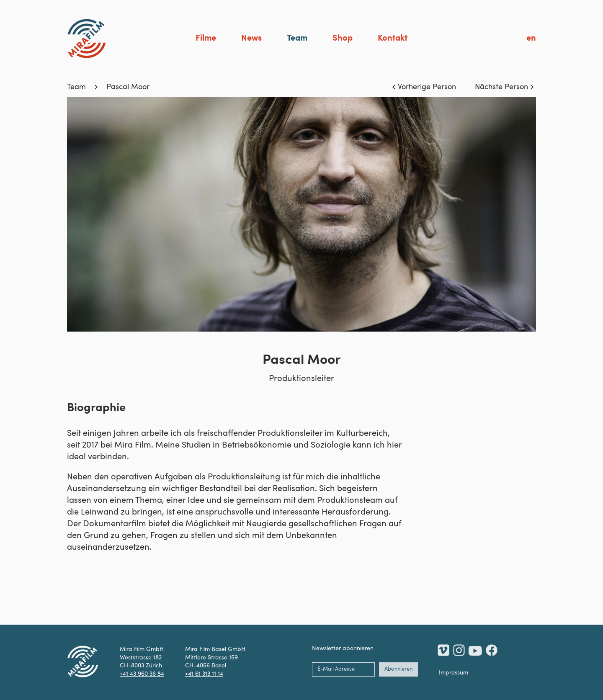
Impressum (454, 673)
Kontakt (393, 39)
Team (297, 39)
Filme (206, 39)
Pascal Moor (128, 87)
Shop (343, 39)
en (531, 39)
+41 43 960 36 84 (142, 674)
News (251, 39)
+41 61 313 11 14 (204, 674)
